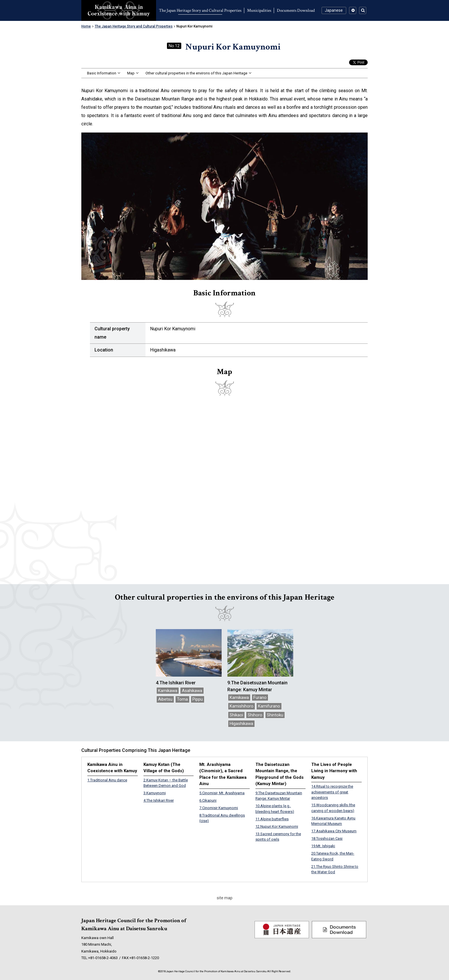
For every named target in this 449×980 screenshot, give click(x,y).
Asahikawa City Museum (334, 831)
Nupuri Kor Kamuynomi (277, 826)
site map (225, 898)
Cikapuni (208, 800)
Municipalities (259, 10)
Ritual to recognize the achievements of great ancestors (332, 792)
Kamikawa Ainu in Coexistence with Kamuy (119, 10)
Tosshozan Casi (327, 838)
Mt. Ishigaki (323, 846)
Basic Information (102, 73)
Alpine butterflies (272, 819)
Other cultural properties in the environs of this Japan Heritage (196, 73)
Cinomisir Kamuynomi (219, 808)
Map (131, 73)
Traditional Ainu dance (107, 780)
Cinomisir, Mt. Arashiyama (222, 793)
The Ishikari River (159, 800)
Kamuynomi (155, 793)
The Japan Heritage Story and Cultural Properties (200, 10)
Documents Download (296, 10)
